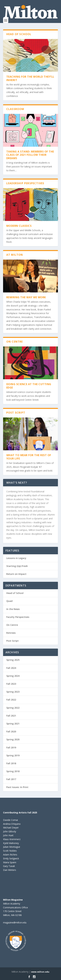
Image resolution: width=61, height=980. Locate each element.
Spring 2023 (13, 692)
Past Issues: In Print (17, 787)
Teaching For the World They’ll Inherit (30, 78)
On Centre (12, 625)
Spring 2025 (13, 660)
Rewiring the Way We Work (26, 297)
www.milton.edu (40, 972)
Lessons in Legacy (16, 558)
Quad (9, 601)
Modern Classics (19, 226)
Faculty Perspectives (18, 617)
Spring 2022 (13, 708)
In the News (13, 609)
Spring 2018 (13, 771)
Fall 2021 (11, 716)
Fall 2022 (11, 700)
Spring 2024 (13, 676)
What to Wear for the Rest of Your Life (29, 457)
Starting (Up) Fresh (17, 566)
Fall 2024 (11, 668)
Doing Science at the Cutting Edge (29, 386)
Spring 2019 (13, 755)
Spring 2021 (13, 724)
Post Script (12, 641)
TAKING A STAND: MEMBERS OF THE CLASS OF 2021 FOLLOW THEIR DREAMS (30, 155)
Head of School (15, 593)
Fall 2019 (11, 747)
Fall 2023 (11, 684)
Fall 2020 (11, 731)
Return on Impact (16, 574)
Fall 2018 (11, 763)
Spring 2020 (13, 739)
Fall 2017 (11, 779)
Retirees (11, 633)
